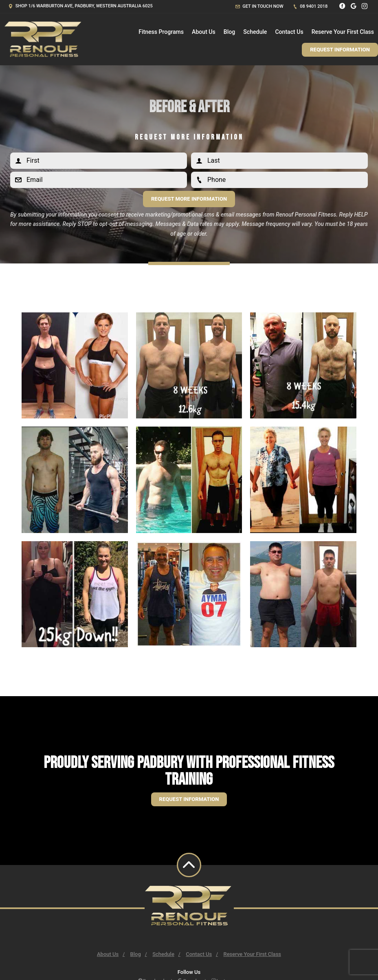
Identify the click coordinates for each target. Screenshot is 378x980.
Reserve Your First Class (343, 32)
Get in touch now (259, 6)
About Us (204, 32)
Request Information (340, 50)
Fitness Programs (161, 32)
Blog (229, 32)
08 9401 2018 (310, 6)
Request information (189, 799)
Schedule (255, 32)
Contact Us (289, 32)
